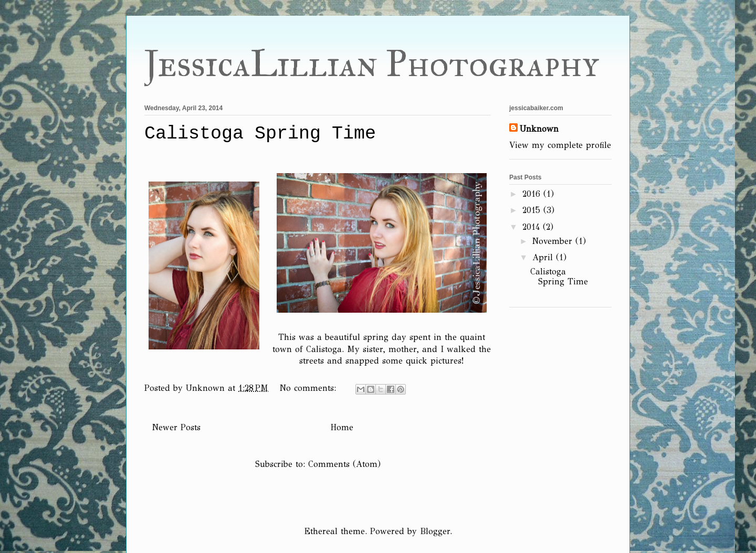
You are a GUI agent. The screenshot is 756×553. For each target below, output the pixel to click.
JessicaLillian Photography (372, 64)
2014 (533, 227)
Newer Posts (176, 427)
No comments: (309, 388)
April (544, 257)
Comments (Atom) (344, 464)
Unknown (539, 129)
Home (342, 427)
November (554, 241)
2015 (533, 210)
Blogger (435, 531)
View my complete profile (560, 145)
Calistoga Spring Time (260, 134)
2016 (533, 194)
